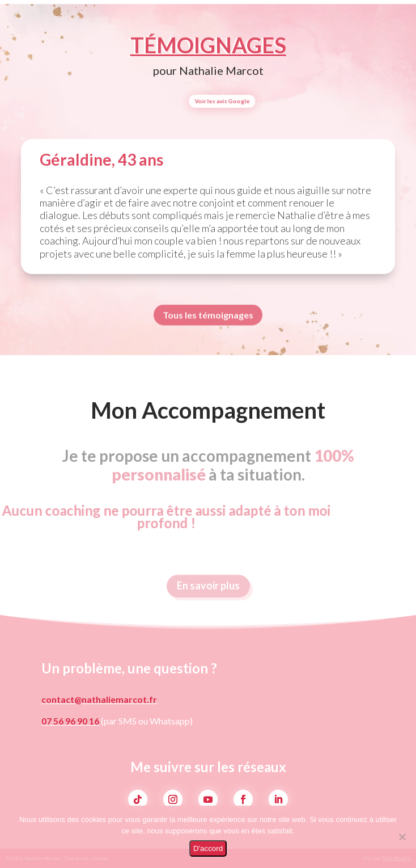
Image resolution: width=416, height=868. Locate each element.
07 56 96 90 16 (70, 721)
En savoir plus (208, 591)
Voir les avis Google (257, 101)
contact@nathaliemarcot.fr (99, 699)
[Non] (402, 837)
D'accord (208, 848)
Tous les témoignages (208, 317)
